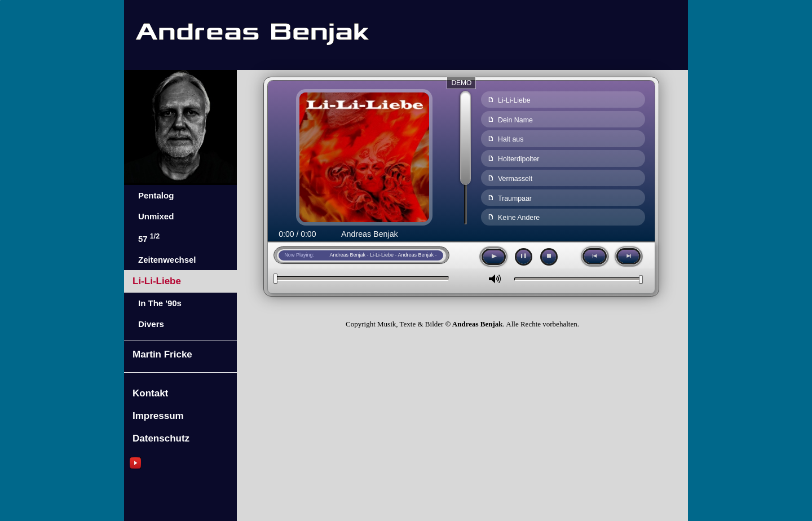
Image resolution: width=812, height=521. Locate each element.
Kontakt (150, 393)
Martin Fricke (162, 354)
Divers (151, 324)
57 (149, 238)
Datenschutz (161, 438)
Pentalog (156, 195)
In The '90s (160, 303)
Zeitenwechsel (167, 260)
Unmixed (156, 216)
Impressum (158, 416)
